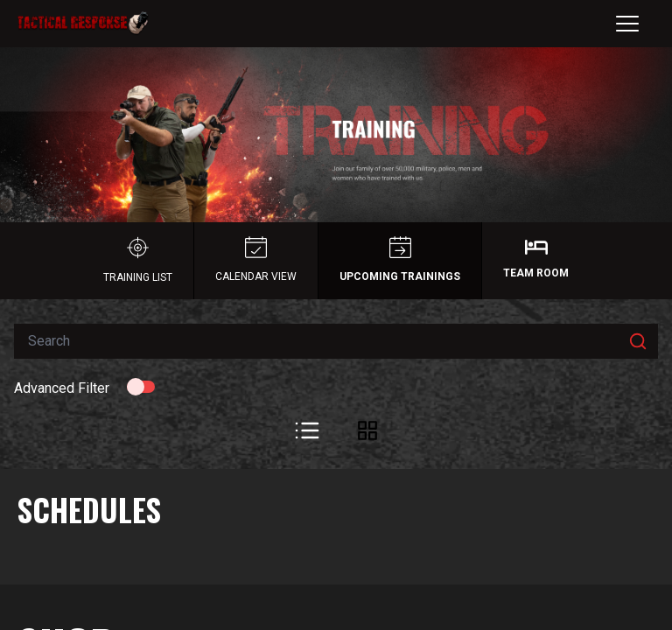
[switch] (141, 387)
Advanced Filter (62, 388)
